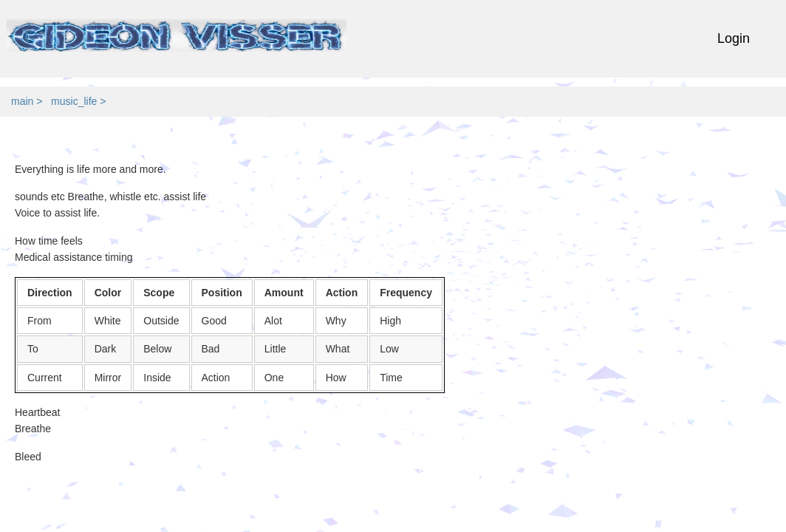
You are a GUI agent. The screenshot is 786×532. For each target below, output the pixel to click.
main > (30, 101)
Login (734, 38)
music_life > (81, 101)
